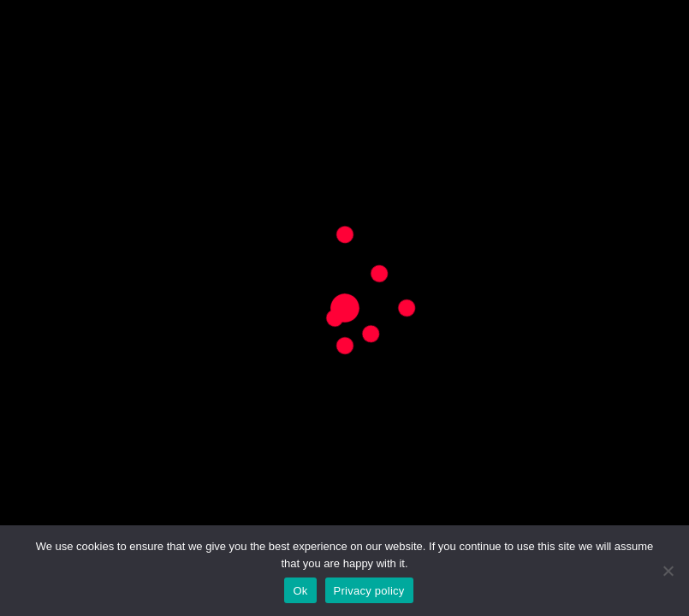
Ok (300, 591)
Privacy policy (369, 591)
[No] (668, 571)
